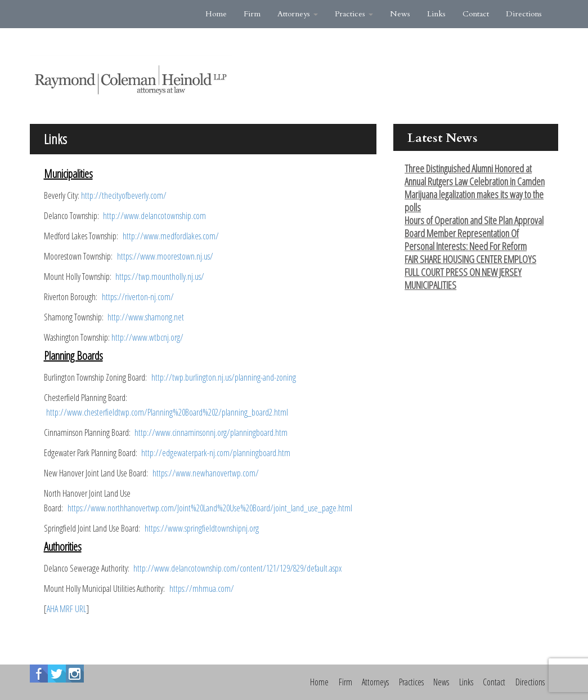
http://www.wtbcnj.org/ (147, 337)
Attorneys (298, 14)
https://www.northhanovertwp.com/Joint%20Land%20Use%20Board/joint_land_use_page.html (210, 508)
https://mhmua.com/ (202, 588)
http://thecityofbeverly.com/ (124, 195)
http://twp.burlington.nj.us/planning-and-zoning (224, 377)
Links (436, 14)
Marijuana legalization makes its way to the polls (474, 201)
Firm (252, 14)
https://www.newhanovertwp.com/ (206, 473)
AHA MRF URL (66, 609)
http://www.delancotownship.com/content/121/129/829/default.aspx (237, 568)
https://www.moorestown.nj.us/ (165, 256)
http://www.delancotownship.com (154, 216)
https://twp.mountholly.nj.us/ (160, 277)
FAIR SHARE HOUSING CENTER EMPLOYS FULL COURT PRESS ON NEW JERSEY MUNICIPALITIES (470, 272)
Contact (476, 14)
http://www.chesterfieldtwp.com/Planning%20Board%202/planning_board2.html (167, 412)
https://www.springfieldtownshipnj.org (202, 528)
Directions (524, 14)
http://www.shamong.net (146, 317)
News (400, 14)
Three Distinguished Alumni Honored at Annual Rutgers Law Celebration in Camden (475, 175)
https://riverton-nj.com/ (138, 297)
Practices (354, 14)
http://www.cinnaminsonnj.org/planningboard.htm (211, 433)
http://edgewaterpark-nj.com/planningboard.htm (216, 453)
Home (216, 14)
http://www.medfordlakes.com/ (171, 236)
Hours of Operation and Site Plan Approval (474, 220)
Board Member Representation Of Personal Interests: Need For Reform (466, 240)
